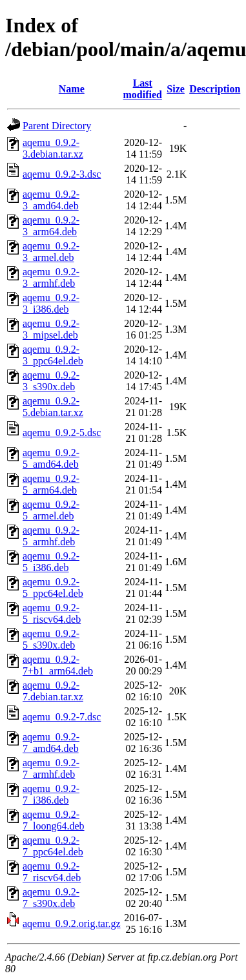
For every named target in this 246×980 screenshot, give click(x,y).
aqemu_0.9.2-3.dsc (62, 174)
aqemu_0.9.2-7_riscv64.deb (52, 872)
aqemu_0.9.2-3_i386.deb (51, 303)
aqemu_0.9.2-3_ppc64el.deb (53, 355)
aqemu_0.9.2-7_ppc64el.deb (53, 846)
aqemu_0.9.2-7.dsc (62, 717)
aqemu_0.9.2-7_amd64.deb (51, 743)
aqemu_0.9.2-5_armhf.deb (51, 536)
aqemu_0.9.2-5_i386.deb (51, 562)
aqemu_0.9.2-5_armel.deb (51, 510)
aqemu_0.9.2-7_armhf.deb (51, 768)
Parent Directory (57, 126)
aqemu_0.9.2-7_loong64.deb (54, 820)
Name (72, 89)
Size (176, 89)
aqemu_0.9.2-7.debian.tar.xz (53, 691)
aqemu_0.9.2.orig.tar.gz (72, 923)
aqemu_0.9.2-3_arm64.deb (51, 226)
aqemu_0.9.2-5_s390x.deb (51, 639)
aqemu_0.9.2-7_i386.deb (51, 794)
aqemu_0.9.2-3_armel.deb (51, 252)
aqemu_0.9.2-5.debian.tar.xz (53, 407)
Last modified (143, 89)
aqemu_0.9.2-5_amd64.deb (51, 458)
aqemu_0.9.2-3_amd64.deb (51, 200)
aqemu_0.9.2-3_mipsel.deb (51, 329)
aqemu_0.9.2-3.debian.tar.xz (53, 148)
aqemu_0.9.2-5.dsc (62, 433)
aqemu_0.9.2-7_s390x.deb (51, 898)
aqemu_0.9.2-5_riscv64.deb (52, 613)
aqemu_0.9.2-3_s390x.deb (51, 381)
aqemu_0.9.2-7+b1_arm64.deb (58, 665)
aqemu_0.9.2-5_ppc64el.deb (53, 588)
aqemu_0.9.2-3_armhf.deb (51, 277)
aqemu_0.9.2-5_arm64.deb (51, 484)
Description (215, 89)
